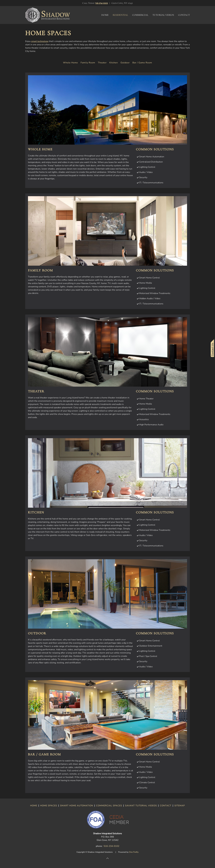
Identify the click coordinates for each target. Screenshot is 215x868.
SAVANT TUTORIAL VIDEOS (141, 806)
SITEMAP (180, 806)
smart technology (40, 41)
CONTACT (166, 806)
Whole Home (70, 63)
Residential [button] (120, 15)
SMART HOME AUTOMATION (77, 806)
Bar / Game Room (142, 63)
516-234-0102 (101, 3)
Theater (102, 63)
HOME (34, 806)
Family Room (88, 63)
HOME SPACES (49, 806)
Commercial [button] (140, 15)
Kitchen (114, 63)
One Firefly (134, 852)
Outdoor (125, 63)
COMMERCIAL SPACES (109, 806)
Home (105, 15)
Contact (184, 15)
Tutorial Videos (163, 15)
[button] (107, 858)
